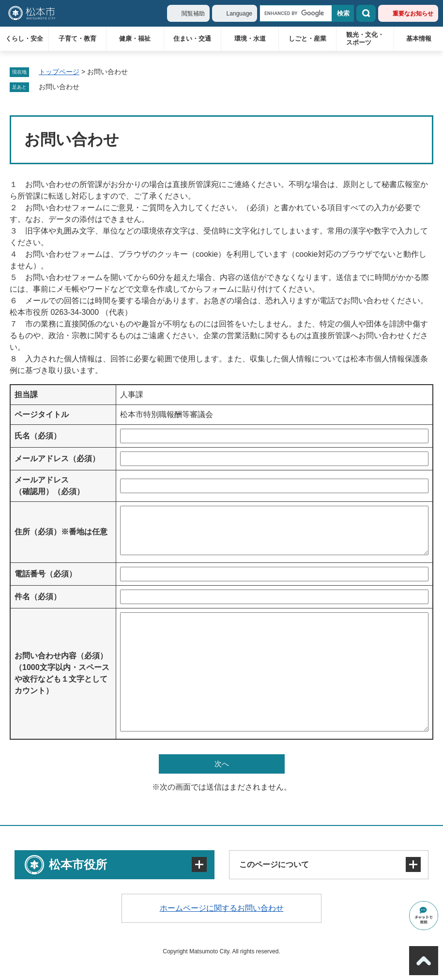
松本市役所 (78, 864)
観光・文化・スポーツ (365, 39)
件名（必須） (38, 597)
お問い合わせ (59, 87)
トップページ (59, 72)
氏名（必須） (38, 436)
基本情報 (419, 39)
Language (239, 14)
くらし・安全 (24, 39)
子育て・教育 (77, 39)
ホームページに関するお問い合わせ (222, 908)
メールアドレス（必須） (57, 459)
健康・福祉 (135, 39)
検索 (366, 13)
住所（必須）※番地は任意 (61, 532)
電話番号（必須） (46, 574)
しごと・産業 (307, 39)
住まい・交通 (192, 39)
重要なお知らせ (413, 14)
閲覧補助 (193, 14)
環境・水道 (250, 39)
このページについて (274, 864)
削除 (86, 87)
